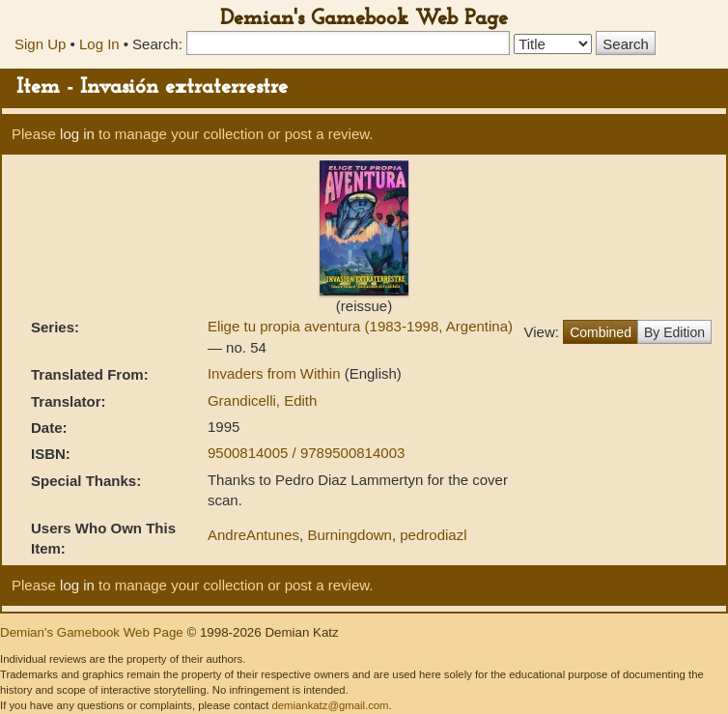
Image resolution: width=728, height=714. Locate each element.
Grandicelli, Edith (262, 400)
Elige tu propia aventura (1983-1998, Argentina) (360, 326)
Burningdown (350, 535)
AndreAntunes (253, 535)
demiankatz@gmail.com (330, 705)
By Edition (674, 332)
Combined (601, 332)
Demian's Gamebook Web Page (364, 19)
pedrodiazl (433, 535)
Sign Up (40, 44)
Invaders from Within (276, 373)
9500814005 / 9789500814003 (306, 453)
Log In (99, 44)
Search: (157, 44)
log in (77, 134)
